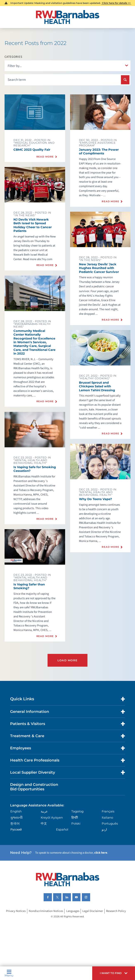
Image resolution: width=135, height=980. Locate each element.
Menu (9, 973)
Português (110, 824)
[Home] (68, 17)
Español (62, 830)
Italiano (107, 818)
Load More (68, 660)
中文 (44, 824)
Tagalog (77, 811)
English (16, 811)
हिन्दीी (75, 818)
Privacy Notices (16, 911)
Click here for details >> (116, 3)
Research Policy (116, 911)
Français (108, 811)
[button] (114, 973)
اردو (104, 830)
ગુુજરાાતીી (16, 818)
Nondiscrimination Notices (46, 911)
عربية (44, 811)
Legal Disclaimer (93, 911)
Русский (16, 830)
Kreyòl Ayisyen (52, 818)
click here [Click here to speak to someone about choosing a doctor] (101, 853)
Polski (76, 824)
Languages (73, 911)
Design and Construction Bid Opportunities (34, 787)
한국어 (15, 824)
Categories (13, 57)
